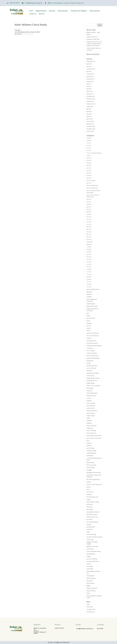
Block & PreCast (91, 318)
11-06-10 (89, 269)
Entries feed (90, 607)
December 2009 (91, 126)
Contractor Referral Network (94, 346)
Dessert (89, 363)
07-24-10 (89, 222)
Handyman (89, 421)
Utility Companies (91, 578)
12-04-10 (89, 277)
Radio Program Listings (93, 502)
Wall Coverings (90, 583)
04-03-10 (89, 175)
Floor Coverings (91, 403)
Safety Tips (89, 529)
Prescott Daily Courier (92, 497)
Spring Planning (91, 554)
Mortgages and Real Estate (94, 473)
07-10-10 (89, 217)
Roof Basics (90, 519)
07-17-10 (89, 219)
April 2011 (89, 89)
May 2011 (89, 86)
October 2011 (90, 81)
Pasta (88, 489)
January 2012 (90, 76)
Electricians (89, 371)
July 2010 (89, 109)
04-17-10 (89, 183)
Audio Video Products (92, 306)
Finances (89, 398)
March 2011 (90, 91)
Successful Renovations (93, 561)
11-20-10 (89, 274)
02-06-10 (89, 158)
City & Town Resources (93, 333)
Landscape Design (91, 451)
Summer (89, 564)
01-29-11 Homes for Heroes (94, 153)
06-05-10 (89, 204)
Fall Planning (90, 388)
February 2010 (90, 121)
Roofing (89, 524)
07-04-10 (89, 214)
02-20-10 (89, 163)
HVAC (88, 441)
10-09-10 (89, 252)
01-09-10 (89, 140)
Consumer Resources (92, 343)
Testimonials (90, 569)
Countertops (90, 348)
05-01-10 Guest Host (92, 188)
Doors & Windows (91, 368)
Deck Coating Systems (92, 356)
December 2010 (91, 96)
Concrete (89, 338)
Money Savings (91, 467)
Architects (89, 297)
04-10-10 (89, 178)
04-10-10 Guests (91, 180)
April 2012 (89, 71)
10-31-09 (89, 267)
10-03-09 (89, 249)
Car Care (89, 326)
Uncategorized (90, 576)
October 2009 (90, 131)
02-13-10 (89, 160)
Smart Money (90, 549)
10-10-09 (89, 254)
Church (88, 331)
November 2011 (91, 79)
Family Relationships (92, 393)
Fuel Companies (91, 406)
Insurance (89, 446)
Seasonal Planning (91, 534)
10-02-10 (89, 247)
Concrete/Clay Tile (91, 341)
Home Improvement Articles (94, 436)
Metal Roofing (90, 463)
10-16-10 (89, 257)
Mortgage (89, 470)
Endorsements (90, 376)
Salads (88, 532)
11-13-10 (89, 272)
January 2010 (90, 124)
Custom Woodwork (92, 353)
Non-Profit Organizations (93, 479)
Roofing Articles (91, 527)
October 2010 (90, 101)
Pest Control (90, 492)
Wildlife (88, 586)
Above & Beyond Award (93, 289)
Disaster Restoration (92, 366)
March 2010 (90, 119)
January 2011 (90, 94)
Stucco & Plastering (92, 559)
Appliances (89, 294)
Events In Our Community (93, 386)
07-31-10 (89, 224)
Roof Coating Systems (92, 522)
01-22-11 (89, 148)
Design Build (90, 361)
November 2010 (91, 99)
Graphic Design (91, 416)
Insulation (89, 443)
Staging (88, 556)
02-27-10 (89, 165)
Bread (88, 321)
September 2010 (91, 104)
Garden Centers (91, 408)
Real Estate (89, 504)
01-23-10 (89, 150)
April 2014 (89, 64)
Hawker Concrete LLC (92, 37)
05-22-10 (89, 199)
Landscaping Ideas (91, 453)
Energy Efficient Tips (92, 381)
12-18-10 (89, 284)
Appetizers (89, 292)
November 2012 (91, 69)
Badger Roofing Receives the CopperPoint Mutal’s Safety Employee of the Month (94, 44)
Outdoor (89, 482)
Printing (89, 499)
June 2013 (89, 66)
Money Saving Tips (91, 465)
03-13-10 (89, 168)
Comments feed (91, 609)
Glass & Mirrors (91, 413)
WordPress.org (90, 612)
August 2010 (90, 106)
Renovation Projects (92, 514)
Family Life (89, 391)
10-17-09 (89, 259)
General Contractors (92, 411)
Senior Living (90, 539)
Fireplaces (89, 401)
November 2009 (91, 129)
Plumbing (89, 494)
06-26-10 (89, 212)
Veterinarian (90, 581)
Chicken (89, 328)
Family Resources (91, 396)
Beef (88, 313)
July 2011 (89, 84)
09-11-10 (89, 234)
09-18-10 (89, 237)
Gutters (88, 418)
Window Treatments (92, 588)
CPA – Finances (91, 351)
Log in (88, 604)
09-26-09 (89, 244)
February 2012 (90, 74)
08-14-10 (89, 229)
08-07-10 (89, 227)
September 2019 (91, 61)
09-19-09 (89, 239)
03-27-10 (89, 173)
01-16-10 (89, 146)
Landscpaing (90, 456)
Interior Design (90, 448)
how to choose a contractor (94, 438)
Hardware (89, 423)
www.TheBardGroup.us (28, 34)
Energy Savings (90, 383)
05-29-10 (89, 202)
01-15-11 (89, 143)
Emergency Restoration (93, 373)
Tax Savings (90, 566)
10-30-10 (89, 264)
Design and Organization (93, 358)
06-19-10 (89, 209)
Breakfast (89, 323)
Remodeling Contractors (93, 512)
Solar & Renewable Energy (93, 551)
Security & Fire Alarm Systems (94, 537)
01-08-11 (89, 138)
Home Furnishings (91, 431)
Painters (89, 487)
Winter (88, 593)
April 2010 (89, 116)
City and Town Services (93, 336)
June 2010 (89, 111)
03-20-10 (89, 171)
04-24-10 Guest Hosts (92, 185)
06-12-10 (89, 207)
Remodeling (90, 509)
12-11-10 (89, 282)
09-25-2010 (90, 242)
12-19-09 (89, 287)
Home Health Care (91, 433)
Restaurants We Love (92, 517)
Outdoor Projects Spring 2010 (94, 484)
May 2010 (89, 114)
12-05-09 (89, 279)
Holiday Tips (90, 428)
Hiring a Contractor (92, 426)
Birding (88, 316)
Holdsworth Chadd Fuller (93, 39)
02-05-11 (89, 156)
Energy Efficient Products (93, 378)
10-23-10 (89, 262)
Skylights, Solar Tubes (92, 546)
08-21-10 (89, 232)
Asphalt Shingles (91, 304)
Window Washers (91, 591)
